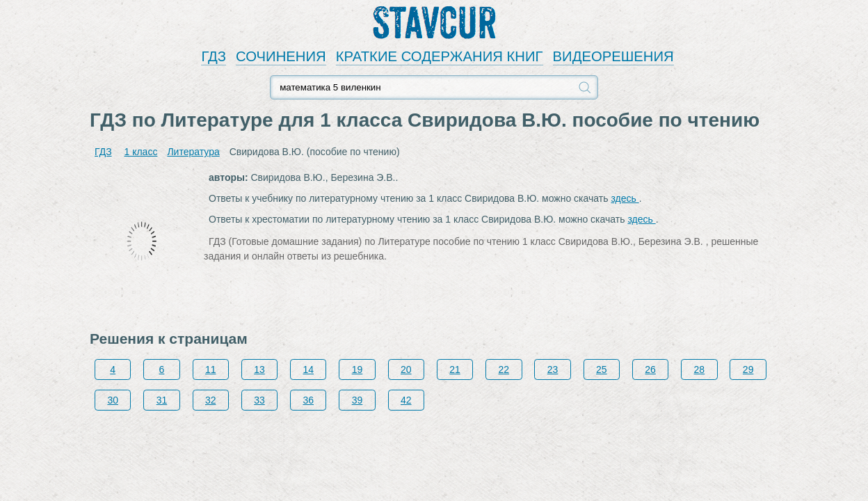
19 (357, 369)
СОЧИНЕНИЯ (281, 56)
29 (748, 369)
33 (259, 400)
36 (308, 400)
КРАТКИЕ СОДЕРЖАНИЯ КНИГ (440, 56)
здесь (625, 198)
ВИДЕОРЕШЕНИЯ (613, 56)
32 (211, 400)
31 (162, 400)
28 (700, 369)
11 (211, 369)
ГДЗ (214, 56)
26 (650, 369)
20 (406, 369)
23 (553, 369)
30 (113, 400)
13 (259, 369)
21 (455, 369)
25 (602, 369)
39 (357, 400)
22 (504, 369)
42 (406, 400)
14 (308, 369)
